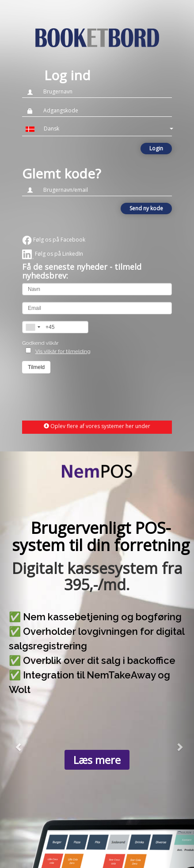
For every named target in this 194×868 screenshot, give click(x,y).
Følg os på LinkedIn (53, 254)
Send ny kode (146, 208)
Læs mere (97, 760)
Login (156, 148)
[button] (97, 129)
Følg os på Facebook (54, 240)
